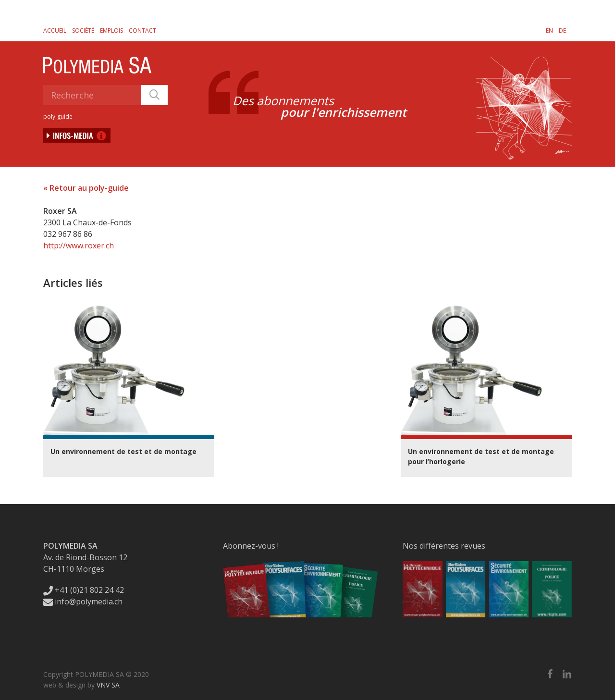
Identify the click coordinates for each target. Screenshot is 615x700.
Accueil (55, 31)
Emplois (111, 31)
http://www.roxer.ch (79, 246)
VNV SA (108, 685)
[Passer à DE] (562, 30)
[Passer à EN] (549, 30)
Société (83, 31)
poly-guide (58, 117)
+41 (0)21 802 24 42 (84, 590)
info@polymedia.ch (83, 602)
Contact (142, 31)
